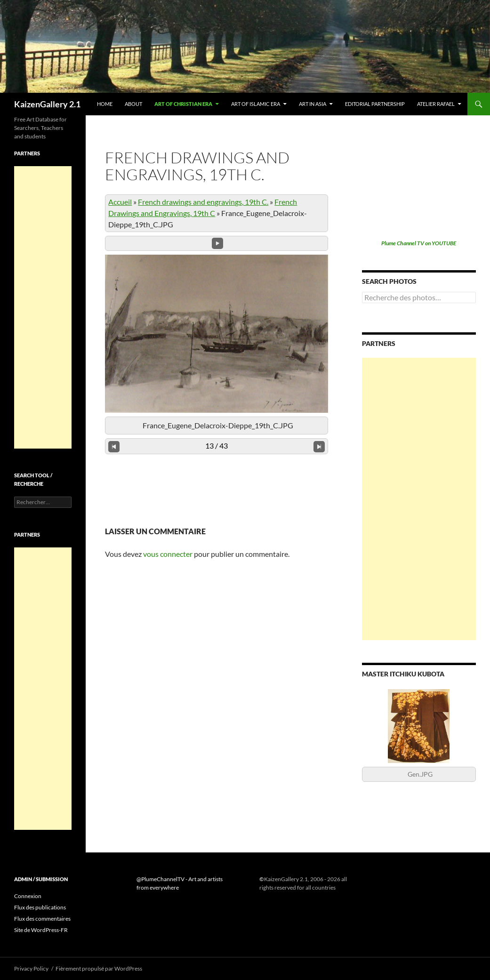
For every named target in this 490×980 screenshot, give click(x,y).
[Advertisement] (419, 499)
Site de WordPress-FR (41, 930)
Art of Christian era (183, 104)
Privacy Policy (31, 968)
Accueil (120, 202)
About (133, 104)
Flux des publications (40, 907)
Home (105, 104)
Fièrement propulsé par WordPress (99, 968)
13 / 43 (217, 446)
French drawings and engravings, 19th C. (203, 202)
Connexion (28, 896)
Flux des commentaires (42, 919)
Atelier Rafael (436, 104)
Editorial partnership (375, 104)
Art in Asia (313, 104)
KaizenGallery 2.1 (47, 104)
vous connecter (168, 554)
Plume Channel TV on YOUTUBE (419, 243)
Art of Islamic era (256, 104)
